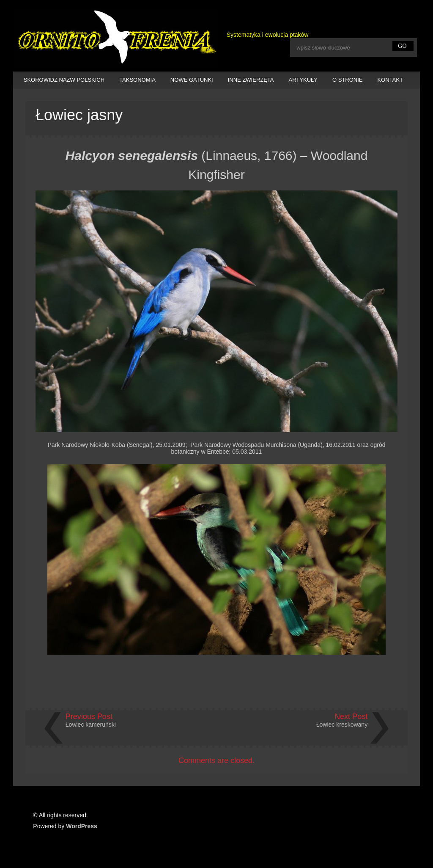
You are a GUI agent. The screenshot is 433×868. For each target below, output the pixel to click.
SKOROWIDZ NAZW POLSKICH (64, 80)
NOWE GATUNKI (192, 80)
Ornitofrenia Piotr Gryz (116, 38)
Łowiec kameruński (91, 725)
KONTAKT (390, 80)
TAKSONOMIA (137, 80)
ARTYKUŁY (303, 80)
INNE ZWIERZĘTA (251, 80)
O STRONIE (348, 80)
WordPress (82, 826)
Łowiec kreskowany (342, 725)
